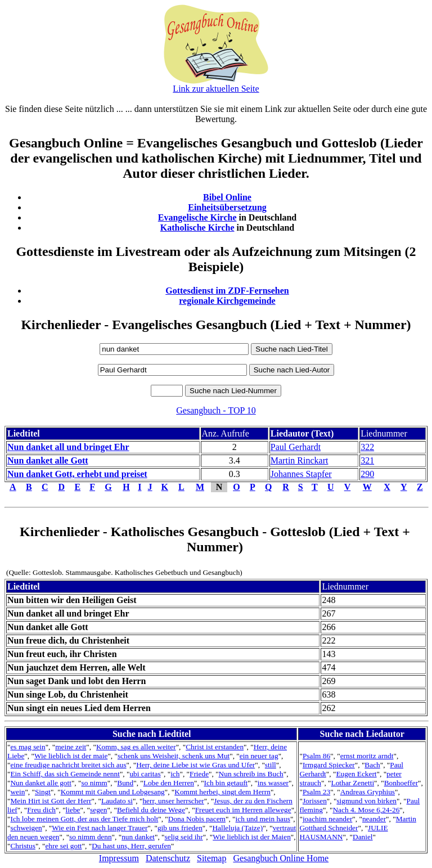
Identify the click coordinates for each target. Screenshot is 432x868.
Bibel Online (227, 197)
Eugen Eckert (356, 774)
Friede (199, 774)
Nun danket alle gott (40, 783)
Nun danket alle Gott (48, 460)
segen (98, 810)
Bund (125, 783)
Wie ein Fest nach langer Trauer (100, 828)
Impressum (119, 858)
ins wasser (273, 783)
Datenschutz (168, 858)
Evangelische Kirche (197, 217)
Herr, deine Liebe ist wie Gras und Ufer (195, 765)
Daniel (363, 837)
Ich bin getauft (226, 783)
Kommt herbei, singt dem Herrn (222, 792)
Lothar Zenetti (353, 783)
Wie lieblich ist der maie (71, 756)
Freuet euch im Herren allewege (243, 810)
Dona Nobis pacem (197, 819)
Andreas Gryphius (368, 792)
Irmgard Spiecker (329, 765)
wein (17, 792)
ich (175, 774)
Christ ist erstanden (215, 747)
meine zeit (71, 747)
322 (367, 447)
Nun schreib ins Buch (251, 774)
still (271, 765)
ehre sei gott (63, 846)
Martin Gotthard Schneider (357, 823)
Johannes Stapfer (301, 474)
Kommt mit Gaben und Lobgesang (113, 792)
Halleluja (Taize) (237, 828)
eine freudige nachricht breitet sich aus (68, 765)
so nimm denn (91, 837)
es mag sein (28, 747)
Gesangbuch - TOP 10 (216, 410)
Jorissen (315, 801)
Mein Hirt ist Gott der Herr (51, 801)
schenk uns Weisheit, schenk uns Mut (174, 756)
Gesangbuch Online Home (281, 858)
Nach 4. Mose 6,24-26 (366, 810)
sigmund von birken (366, 801)
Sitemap (211, 858)
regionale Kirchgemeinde (227, 301)
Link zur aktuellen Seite (216, 89)
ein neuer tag (259, 756)
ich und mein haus (263, 819)
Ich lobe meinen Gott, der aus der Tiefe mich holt (84, 819)
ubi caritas (145, 774)
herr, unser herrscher (173, 801)
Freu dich (41, 810)
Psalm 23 (316, 792)
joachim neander (327, 819)
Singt (43, 792)
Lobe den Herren (169, 783)
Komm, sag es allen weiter (136, 747)
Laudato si (117, 801)
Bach (372, 765)
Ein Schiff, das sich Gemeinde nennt (65, 774)
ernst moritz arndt (367, 756)
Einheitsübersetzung (227, 207)
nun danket (138, 837)
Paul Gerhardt (296, 447)
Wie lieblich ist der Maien (252, 837)
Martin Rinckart (300, 460)
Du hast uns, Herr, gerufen (131, 846)
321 (367, 460)
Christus (22, 846)
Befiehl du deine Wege (151, 810)
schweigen (26, 828)
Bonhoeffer (401, 783)
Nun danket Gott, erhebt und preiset (77, 474)
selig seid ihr (184, 837)
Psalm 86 (316, 756)
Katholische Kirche (197, 228)
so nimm (94, 783)
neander (374, 819)
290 (367, 474)
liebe (73, 810)
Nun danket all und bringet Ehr (68, 447)
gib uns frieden (180, 828)
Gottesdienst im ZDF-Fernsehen (227, 291)
